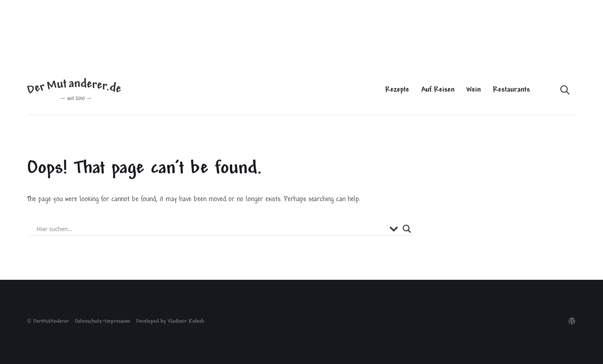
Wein (474, 90)
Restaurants (511, 90)
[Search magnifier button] (407, 229)
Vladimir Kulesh (186, 322)
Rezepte (397, 90)
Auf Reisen (438, 90)
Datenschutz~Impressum (103, 322)
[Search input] (211, 229)
